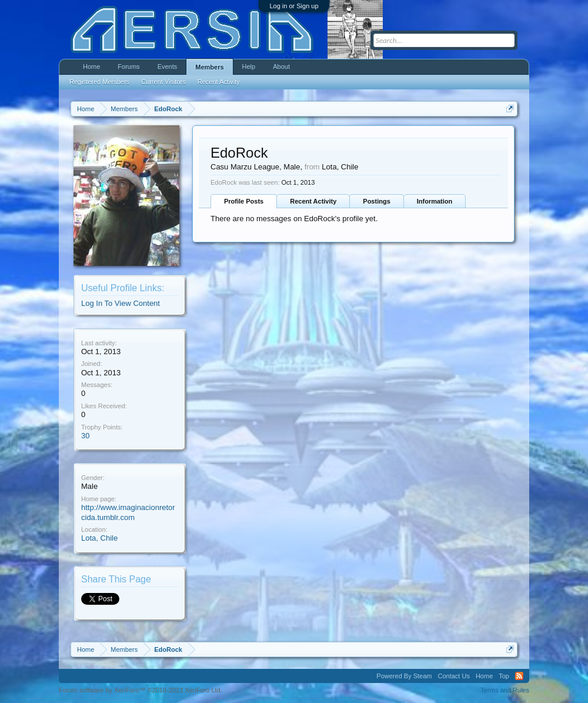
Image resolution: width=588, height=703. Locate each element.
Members (209, 67)
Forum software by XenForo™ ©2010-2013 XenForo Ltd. (141, 690)
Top (504, 676)
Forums (128, 66)
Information (435, 201)
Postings (376, 201)
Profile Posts (244, 201)
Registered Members (99, 82)
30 (85, 436)
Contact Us (453, 676)
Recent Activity (313, 201)
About (281, 66)
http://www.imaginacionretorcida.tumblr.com (128, 512)
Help (249, 66)
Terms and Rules (505, 690)
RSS (519, 676)
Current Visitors (163, 82)
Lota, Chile (99, 538)
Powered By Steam (404, 676)
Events (168, 66)
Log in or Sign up (294, 6)
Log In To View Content (121, 303)
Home (91, 66)
